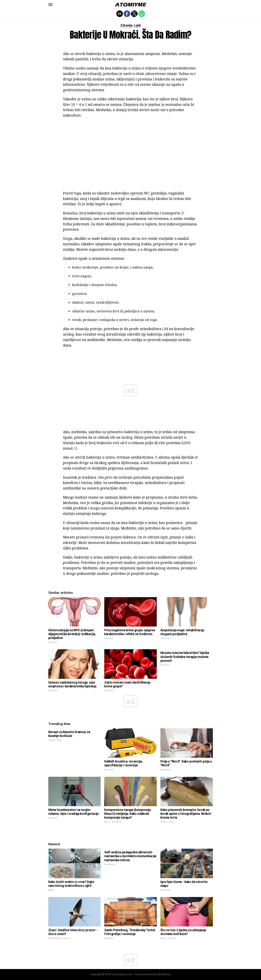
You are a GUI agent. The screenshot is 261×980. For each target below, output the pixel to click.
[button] (50, 5)
